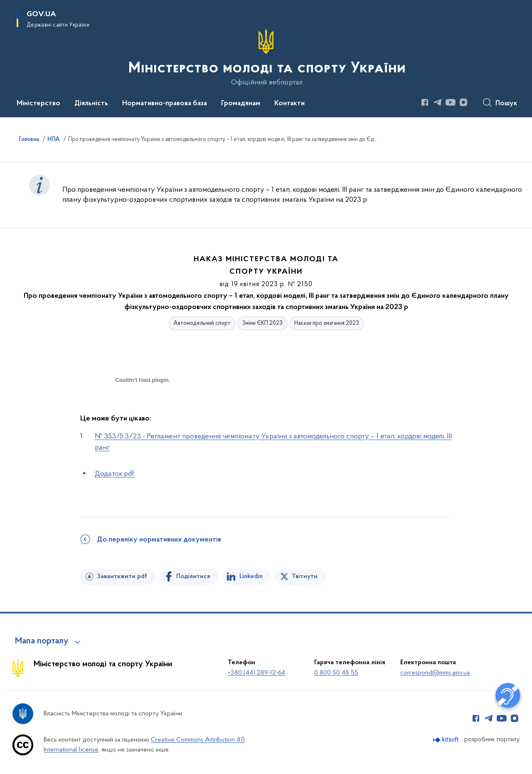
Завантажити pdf (122, 576)
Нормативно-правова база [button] (165, 104)
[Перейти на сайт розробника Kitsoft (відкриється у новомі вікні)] (447, 740)
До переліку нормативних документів (159, 540)
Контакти (289, 104)
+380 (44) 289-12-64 (256, 673)
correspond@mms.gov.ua (435, 673)
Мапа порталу (42, 641)
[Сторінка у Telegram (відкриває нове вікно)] (438, 102)
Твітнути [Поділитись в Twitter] (305, 576)
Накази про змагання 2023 (327, 323)
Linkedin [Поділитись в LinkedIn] (251, 576)
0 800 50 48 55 (336, 673)
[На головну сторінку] (266, 58)
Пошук (506, 104)
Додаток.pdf (115, 474)
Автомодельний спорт (202, 323)
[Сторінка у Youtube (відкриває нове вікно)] (451, 102)
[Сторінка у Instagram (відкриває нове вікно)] (463, 102)
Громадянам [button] (241, 104)
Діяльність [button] (91, 104)
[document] (143, 409)
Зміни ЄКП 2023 (262, 323)
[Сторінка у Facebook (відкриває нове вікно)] (425, 102)
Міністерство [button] (38, 104)
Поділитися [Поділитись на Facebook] (193, 576)
